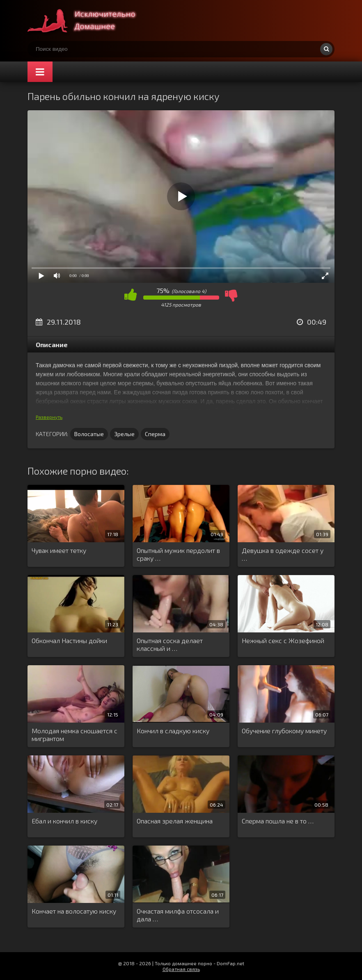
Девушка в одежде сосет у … (283, 554)
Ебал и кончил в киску (64, 821)
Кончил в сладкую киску (173, 731)
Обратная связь (181, 969)
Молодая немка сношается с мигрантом (74, 734)
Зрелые (124, 434)
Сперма (155, 434)
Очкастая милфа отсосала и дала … (178, 915)
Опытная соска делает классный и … (170, 644)
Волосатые (89, 434)
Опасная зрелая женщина (175, 821)
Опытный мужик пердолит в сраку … (178, 554)
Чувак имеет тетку (59, 550)
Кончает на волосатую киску (74, 911)
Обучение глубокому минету (284, 731)
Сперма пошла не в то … (278, 821)
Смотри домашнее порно (89, 20)
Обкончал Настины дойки (69, 640)
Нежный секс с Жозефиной (283, 640)
